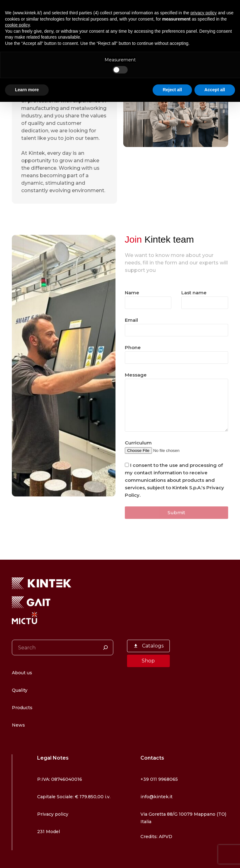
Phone (176, 353)
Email (176, 325)
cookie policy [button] (17, 25)
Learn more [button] (27, 90)
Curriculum (164, 446)
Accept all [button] (215, 90)
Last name (205, 298)
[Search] (105, 647)
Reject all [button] (172, 90)
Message (176, 402)
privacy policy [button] (203, 13)
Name (148, 298)
